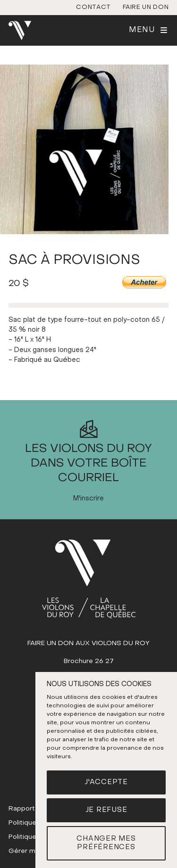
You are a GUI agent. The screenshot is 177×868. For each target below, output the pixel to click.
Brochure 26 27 (89, 661)
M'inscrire (88, 499)
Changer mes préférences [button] (106, 843)
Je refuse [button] (106, 810)
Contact (93, 7)
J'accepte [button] (106, 782)
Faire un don (146, 7)
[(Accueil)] (89, 579)
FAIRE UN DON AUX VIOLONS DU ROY (88, 643)
